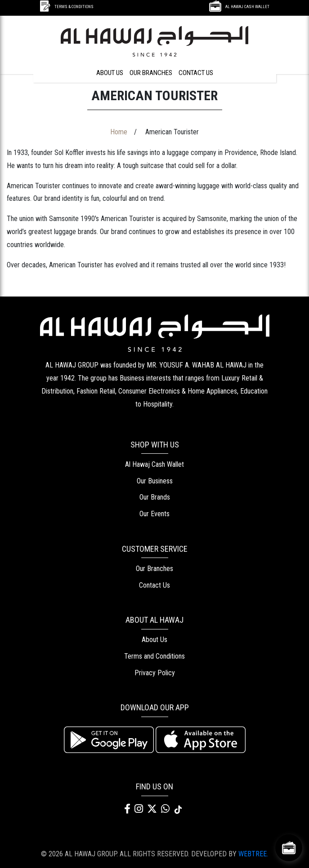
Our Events (154, 514)
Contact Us (154, 585)
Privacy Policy (155, 673)
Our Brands (155, 497)
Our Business (155, 481)
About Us (154, 640)
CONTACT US (196, 73)
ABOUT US (110, 73)
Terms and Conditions (154, 656)
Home (119, 132)
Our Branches (154, 569)
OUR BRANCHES (151, 73)
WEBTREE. (253, 854)
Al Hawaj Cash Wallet (154, 464)
